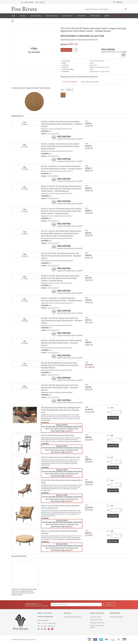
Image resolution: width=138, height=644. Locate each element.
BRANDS (107, 16)
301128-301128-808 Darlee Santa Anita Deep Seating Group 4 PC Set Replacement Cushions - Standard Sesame (60, 365)
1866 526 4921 (28, 2)
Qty (108, 412)
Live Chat (40, 2)
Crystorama (81, 16)
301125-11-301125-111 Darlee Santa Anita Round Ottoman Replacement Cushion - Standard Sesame (62, 167)
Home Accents (95, 16)
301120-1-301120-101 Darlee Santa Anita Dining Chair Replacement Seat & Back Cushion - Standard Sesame (62, 124)
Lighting (22, 16)
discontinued (67, 50)
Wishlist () (118, 2)
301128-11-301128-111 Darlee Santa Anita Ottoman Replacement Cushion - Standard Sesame (62, 299)
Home (13, 16)
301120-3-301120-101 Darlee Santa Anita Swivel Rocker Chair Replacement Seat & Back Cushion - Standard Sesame (61, 146)
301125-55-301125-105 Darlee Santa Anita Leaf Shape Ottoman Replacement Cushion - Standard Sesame (61, 256)
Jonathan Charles (52, 16)
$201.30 (73, 44)
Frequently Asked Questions (73, 617)
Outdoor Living (36, 16)
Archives (68, 613)
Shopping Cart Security (97, 623)
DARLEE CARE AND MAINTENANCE (89, 82)
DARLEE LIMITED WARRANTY (69, 82)
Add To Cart (113, 418)
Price (87, 121)
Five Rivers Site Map (96, 620)
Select (63, 90)
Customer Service (120, 16)
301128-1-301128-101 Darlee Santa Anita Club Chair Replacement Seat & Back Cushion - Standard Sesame (62, 320)
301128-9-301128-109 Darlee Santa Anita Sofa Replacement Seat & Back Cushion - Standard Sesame (59, 387)
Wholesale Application (117, 617)
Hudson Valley (67, 16)
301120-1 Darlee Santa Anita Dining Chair (57, 435)
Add (112, 408)
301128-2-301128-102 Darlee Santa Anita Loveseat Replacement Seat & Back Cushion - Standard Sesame (61, 343)
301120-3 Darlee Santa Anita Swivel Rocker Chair (60, 457)
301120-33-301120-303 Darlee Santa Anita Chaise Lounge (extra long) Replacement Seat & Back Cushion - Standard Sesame (24, 592)
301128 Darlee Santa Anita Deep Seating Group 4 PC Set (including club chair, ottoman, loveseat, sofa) (61, 410)
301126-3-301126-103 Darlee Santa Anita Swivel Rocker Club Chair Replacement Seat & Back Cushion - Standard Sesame (60, 278)
